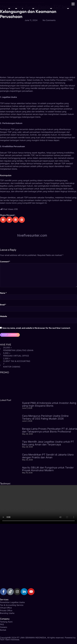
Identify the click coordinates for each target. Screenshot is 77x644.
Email (3, 305)
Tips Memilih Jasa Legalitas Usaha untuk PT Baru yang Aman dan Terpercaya (48, 443)
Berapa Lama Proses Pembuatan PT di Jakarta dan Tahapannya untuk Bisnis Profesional (50, 430)
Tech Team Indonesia (10, 639)
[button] (73, 4)
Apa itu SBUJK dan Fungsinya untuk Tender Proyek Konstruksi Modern (48, 469)
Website (4, 316)
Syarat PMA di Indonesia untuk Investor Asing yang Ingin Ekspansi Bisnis (49, 404)
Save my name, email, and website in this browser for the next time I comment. (36, 328)
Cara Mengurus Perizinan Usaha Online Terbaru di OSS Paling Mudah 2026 (45, 417)
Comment (5, 262)
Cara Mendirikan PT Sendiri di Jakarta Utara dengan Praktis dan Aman (48, 456)
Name (3, 293)
